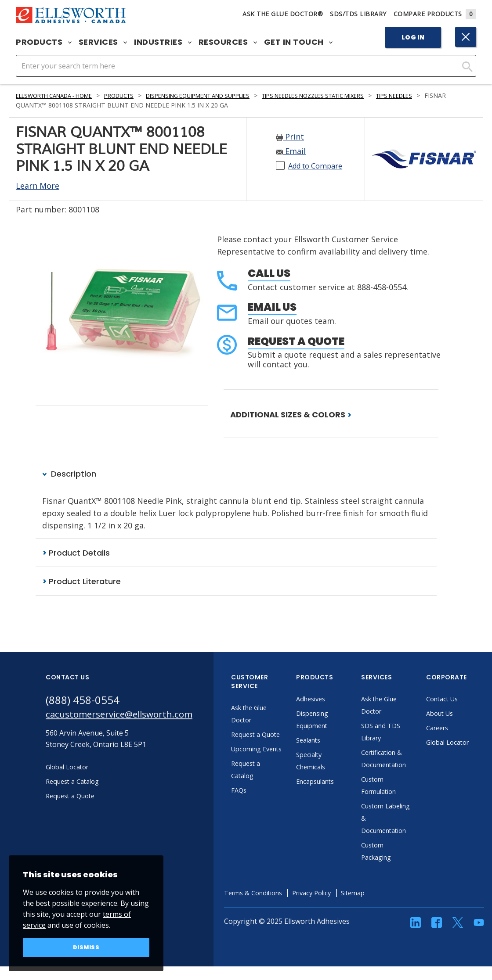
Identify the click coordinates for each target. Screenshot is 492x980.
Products (44, 42)
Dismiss (86, 947)
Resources (228, 42)
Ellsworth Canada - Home (60, 95)
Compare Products (435, 14)
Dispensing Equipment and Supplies (223, 95)
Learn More (38, 186)
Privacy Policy (344, 894)
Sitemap (389, 894)
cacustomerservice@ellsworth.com (130, 716)
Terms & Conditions (279, 894)
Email (291, 151)
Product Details (76, 553)
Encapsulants (340, 782)
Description (69, 474)
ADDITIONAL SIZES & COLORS (291, 415)
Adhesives (335, 700)
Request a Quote (296, 341)
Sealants (333, 741)
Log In (413, 37)
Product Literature (81, 582)
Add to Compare (319, 165)
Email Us (272, 307)
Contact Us (467, 700)
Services (103, 42)
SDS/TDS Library (358, 14)
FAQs (262, 815)
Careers (462, 729)
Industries (163, 42)
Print (290, 136)
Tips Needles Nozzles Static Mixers (356, 95)
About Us (464, 714)
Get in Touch (298, 42)
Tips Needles (450, 95)
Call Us (269, 273)
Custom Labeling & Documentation (409, 819)
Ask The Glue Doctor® (283, 14)
